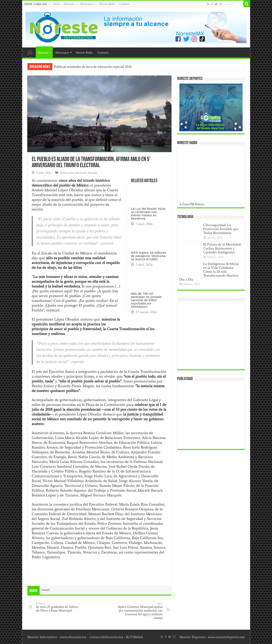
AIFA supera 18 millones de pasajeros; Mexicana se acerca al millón (149, 256)
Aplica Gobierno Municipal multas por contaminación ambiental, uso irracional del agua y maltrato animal (140, 611)
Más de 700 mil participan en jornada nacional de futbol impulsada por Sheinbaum (146, 300)
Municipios (87, 4)
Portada (92, 173)
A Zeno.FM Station (192, 204)
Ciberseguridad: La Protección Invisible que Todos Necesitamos (221, 229)
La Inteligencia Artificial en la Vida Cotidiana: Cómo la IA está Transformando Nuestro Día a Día (209, 272)
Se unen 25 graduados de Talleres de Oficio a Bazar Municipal (59, 607)
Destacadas (67, 173)
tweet (46, 590)
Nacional (69, 4)
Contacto (124, 4)
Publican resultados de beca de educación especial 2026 (93, 67)
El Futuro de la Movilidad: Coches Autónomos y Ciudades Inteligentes (222, 248)
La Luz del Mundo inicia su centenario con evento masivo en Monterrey (148, 214)
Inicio (57, 4)
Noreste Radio (107, 4)
